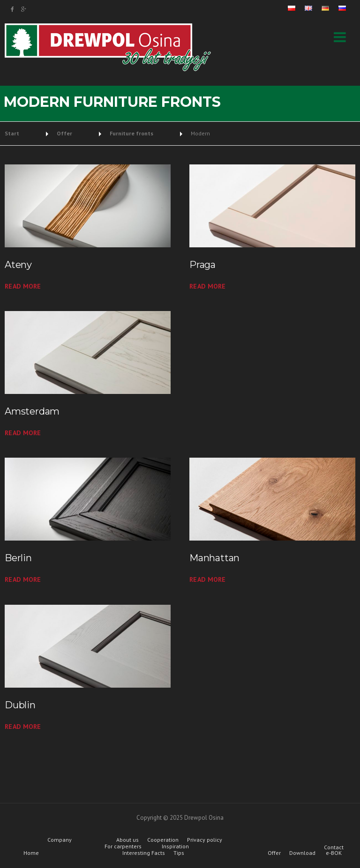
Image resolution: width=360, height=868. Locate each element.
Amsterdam (32, 411)
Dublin (20, 705)
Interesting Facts (144, 853)
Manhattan (214, 558)
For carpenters (123, 846)
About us (127, 840)
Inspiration (175, 846)
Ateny (18, 265)
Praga (202, 265)
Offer (274, 853)
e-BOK (334, 853)
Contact (334, 847)
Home (31, 853)
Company (60, 840)
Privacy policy (205, 840)
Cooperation (163, 840)
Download (302, 853)
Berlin (18, 558)
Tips (179, 853)
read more (23, 286)
